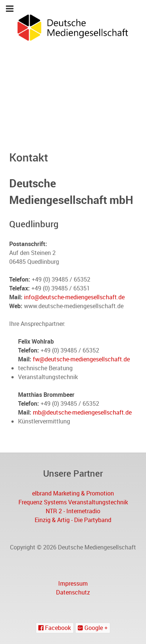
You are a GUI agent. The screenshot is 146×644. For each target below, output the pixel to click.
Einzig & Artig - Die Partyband (73, 520)
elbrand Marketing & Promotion (73, 493)
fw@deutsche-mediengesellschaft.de (81, 359)
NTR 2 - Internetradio (73, 511)
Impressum (73, 583)
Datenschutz (73, 592)
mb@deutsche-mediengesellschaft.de (82, 412)
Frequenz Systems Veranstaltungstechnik (73, 502)
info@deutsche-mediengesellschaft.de (74, 297)
